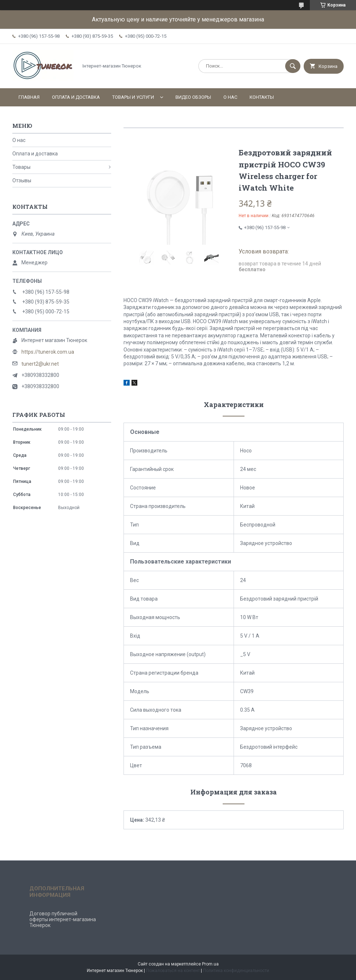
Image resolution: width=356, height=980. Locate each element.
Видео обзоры (193, 97)
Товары (21, 167)
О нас (230, 97)
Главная (29, 97)
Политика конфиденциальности (236, 971)
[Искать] (293, 66)
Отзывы (22, 180)
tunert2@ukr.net (40, 364)
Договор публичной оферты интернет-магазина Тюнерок (63, 919)
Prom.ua (210, 964)
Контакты (262, 97)
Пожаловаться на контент (173, 971)
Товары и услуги (133, 97)
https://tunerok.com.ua (48, 352)
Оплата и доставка (76, 97)
